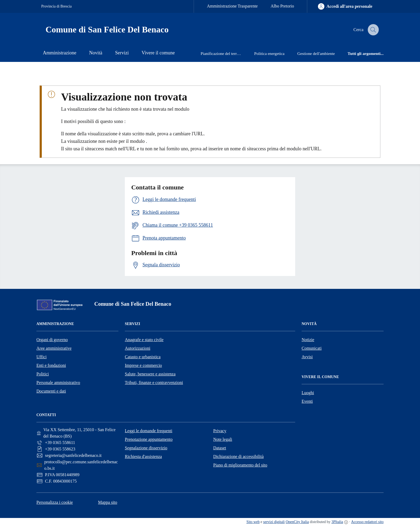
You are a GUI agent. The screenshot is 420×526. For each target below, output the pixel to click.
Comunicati (312, 348)
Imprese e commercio (143, 365)
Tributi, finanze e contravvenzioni (154, 383)
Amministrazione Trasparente (232, 6)
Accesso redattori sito (367, 522)
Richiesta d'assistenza (143, 456)
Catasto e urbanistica (143, 357)
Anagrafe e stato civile (144, 340)
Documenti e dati (51, 391)
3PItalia (337, 522)
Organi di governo (52, 340)
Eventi (307, 401)
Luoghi (308, 393)
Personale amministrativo (58, 383)
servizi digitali (274, 522)
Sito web (253, 522)
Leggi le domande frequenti (149, 431)
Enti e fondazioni (51, 365)
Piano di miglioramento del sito (240, 465)
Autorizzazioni (138, 348)
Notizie (308, 340)
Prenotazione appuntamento (149, 439)
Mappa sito (108, 502)
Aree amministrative (54, 348)
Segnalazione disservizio (146, 448)
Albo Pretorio (282, 6)
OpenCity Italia (297, 522)
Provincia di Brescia (57, 6)
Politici (43, 374)
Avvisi (307, 357)
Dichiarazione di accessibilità (238, 456)
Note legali (223, 439)
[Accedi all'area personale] (345, 6)
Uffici (42, 357)
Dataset (220, 448)
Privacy (220, 431)
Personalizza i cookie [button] (55, 502)
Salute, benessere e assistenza (150, 374)
